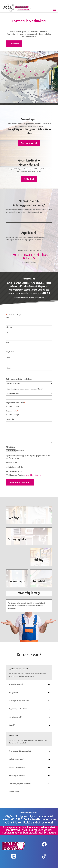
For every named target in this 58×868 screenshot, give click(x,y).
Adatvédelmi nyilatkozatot (33, 475)
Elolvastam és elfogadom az (25, 475)
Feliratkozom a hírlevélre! (16, 467)
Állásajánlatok (13, 822)
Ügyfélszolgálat (28, 816)
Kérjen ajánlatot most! (29, 143)
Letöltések (48, 822)
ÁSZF (19, 819)
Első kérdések (29, 179)
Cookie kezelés (32, 819)
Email (8, 357)
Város (8, 342)
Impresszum (49, 819)
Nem (10, 406)
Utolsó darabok (32, 822)
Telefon (9, 368)
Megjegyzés (10, 419)
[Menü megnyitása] (55, 10)
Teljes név (9, 327)
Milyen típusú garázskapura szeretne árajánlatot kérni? (25, 389)
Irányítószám (10, 352)
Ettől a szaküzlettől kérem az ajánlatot (19, 379)
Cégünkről (11, 816)
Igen (18, 406)
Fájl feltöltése (10, 447)
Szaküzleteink (14, 44)
